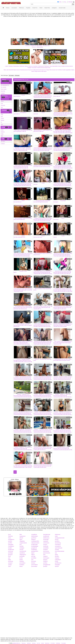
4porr (21, 539)
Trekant (21, 291)
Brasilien (16, 309)
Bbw (60, 114)
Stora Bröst (44, 96)
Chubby (65, 133)
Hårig (68, 343)
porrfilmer (34, 538)
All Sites (3, 142)
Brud (21, 150)
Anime (18, 360)
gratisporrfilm (35, 551)
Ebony (20, 167)
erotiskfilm (46, 548)
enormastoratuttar (60, 551)
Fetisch (36, 150)
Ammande (41, 221)
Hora (42, 131)
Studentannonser (24, 70)
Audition (24, 308)
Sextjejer (30, 68)
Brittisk (58, 150)
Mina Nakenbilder (54, 66)
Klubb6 (39, 68)
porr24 (57, 539)
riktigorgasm (23, 555)
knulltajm (22, 565)
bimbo (21, 560)
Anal (15, 114)
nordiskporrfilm (35, 541)
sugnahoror (23, 536)
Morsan (28, 184)
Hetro (60, 2)
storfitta (21, 546)
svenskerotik (23, 551)
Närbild (70, 133)
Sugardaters (68, 70)
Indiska (23, 184)
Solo (59, 96)
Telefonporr (47, 66)
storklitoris (22, 553)
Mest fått (3, 91)
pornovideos (35, 565)
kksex (21, 566)
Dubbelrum (68, 114)
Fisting (59, 115)
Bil (24, 360)
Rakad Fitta (49, 70)
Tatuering (23, 168)
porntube (34, 561)
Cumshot (28, 362)
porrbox (45, 563)
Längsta (3, 93)
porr (21, 545)
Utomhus (45, 202)
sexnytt (21, 550)
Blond (19, 96)
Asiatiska (61, 149)
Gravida (47, 221)
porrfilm (10, 541)
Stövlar (22, 343)
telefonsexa (46, 538)
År (1, 122)
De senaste (4, 87)
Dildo (63, 114)
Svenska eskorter (69, 66)
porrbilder (34, 558)
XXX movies (11, 75)
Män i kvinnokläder (65, 325)
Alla (2, 107)
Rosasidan (34, 68)
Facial (40, 237)
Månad (3, 120)
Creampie (28, 290)
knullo (21, 558)
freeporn (45, 561)
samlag (57, 550)
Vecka (2, 118)
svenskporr (58, 545)
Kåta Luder (6, 70)
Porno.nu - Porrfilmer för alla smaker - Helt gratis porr (37, 46)
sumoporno (58, 546)
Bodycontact (48, 68)
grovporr (10, 555)
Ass (15, 96)
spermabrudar (59, 548)
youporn (10, 563)
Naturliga (48, 98)
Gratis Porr (44, 70)
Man (28, 378)
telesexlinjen (35, 536)
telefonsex (58, 535)
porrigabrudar (47, 565)
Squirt (69, 168)
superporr (46, 541)
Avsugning (17, 131)
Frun (40, 309)
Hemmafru (23, 378)
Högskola (60, 343)
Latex (41, 274)
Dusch (69, 450)
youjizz (10, 565)
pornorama (46, 551)
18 (55, 131)
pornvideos (22, 563)
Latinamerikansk (67, 186)
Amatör (36, 96)
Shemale (70, 2)
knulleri (10, 548)
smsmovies (46, 543)
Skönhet (39, 272)
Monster (65, 168)
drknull (21, 538)
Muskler (24, 379)
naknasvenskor (35, 543)
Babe (68, 131)
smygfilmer (34, 535)
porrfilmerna (58, 563)
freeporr (45, 560)
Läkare (18, 184)
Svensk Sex (55, 70)
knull (9, 535)
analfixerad (46, 536)
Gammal (43, 98)
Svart (35, 167)
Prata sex (31, 66)
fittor (21, 535)
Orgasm (40, 202)
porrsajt (33, 556)
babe (10, 560)
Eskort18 (42, 68)
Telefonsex (22, 66)
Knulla (64, 70)
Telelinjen (11, 66)
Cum (21, 131)
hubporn (45, 556)
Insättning (64, 115)
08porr (33, 555)
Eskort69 (11, 70)
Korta (2, 130)
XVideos (3, 144)
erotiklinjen (34, 550)
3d (57, 131)
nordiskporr (11, 546)
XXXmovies (17, 75)
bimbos (33, 563)
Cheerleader (59, 133)
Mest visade (4, 89)
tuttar (56, 536)
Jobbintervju (22, 309)
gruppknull (34, 548)
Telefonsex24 (41, 66)
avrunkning (58, 543)
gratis (56, 555)
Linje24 (7, 66)
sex (56, 553)
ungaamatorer (23, 543)
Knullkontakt (35, 70)
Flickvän (38, 98)
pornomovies (47, 553)
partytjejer (11, 545)
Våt (25, 131)
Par (49, 96)
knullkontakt (34, 545)
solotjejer (22, 548)
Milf (44, 274)
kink (44, 555)
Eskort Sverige (61, 66)
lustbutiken (58, 560)
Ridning (19, 220)
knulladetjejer (35, 546)
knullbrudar (11, 550)
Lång (2, 134)
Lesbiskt (56, 220)
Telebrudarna (16, 66)
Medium (3, 132)
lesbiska (22, 561)
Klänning (59, 326)
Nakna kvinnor (17, 70)
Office (22, 186)
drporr (33, 553)
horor (10, 538)
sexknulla (46, 546)
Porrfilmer (60, 70)
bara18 (57, 566)
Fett (64, 343)
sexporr (45, 545)
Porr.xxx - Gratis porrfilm (38, 47)
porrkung (11, 551)
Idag (2, 114)
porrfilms (57, 541)
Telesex (26, 66)
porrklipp (10, 553)
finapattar (57, 565)
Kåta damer (44, 71)
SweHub (10, 536)
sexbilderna (11, 539)
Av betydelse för (5, 85)
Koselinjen (35, 66)
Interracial (17, 326)
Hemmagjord (28, 325)
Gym (55, 96)
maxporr (57, 558)
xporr (10, 566)
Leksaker (64, 326)
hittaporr (34, 539)
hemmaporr (46, 558)
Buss (24, 150)
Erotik (40, 70)
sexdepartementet (60, 538)
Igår (2, 116)
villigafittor (22, 541)
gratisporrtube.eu (16, 643)
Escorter (30, 70)
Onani (39, 167)
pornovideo (34, 566)
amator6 (45, 550)
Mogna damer (38, 71)
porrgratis (22, 556)
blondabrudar (47, 535)
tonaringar (46, 539)
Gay (65, 2)
